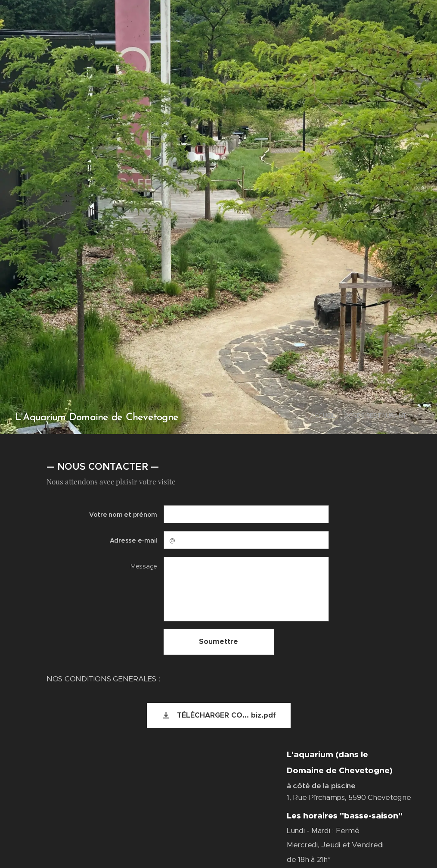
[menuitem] (356, 416)
